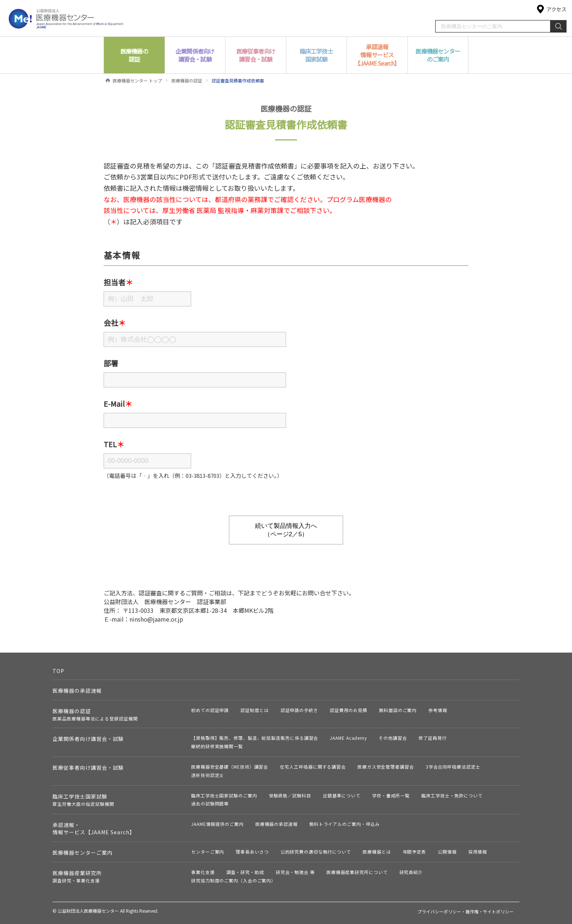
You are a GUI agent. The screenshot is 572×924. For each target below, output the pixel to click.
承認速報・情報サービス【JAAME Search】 (94, 828)
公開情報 (447, 852)
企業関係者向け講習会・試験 (88, 739)
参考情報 (438, 710)
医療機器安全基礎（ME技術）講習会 (230, 767)
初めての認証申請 (210, 710)
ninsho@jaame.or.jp (156, 619)
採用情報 (478, 852)
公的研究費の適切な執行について (316, 852)
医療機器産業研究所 (77, 876)
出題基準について (342, 795)
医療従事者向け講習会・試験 (88, 768)
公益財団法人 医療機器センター (66, 18)
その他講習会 (393, 738)
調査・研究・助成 (245, 872)
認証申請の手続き (299, 710)
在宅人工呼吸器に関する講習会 (313, 767)
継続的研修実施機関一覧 (217, 746)
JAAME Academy (348, 738)
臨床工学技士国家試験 (83, 800)
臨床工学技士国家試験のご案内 (224, 795)
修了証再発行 (432, 738)
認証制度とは (254, 710)
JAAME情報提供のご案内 (217, 824)
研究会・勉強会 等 (295, 872)
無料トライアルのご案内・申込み (345, 824)
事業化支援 (203, 872)
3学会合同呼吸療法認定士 (453, 767)
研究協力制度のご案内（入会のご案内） (233, 880)
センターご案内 (208, 852)
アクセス (556, 9)
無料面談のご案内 (398, 710)
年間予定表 (415, 852)
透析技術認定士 (208, 775)
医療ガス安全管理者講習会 (386, 767)
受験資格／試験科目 (290, 795)
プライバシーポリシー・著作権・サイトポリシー (465, 911)
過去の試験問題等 (210, 803)
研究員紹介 (411, 872)
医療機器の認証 (187, 80)
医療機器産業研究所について (357, 872)
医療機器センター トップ (137, 80)
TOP (58, 671)
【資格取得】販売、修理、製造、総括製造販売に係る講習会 (255, 738)
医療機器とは (377, 852)
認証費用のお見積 (349, 710)
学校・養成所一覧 (391, 795)
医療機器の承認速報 (77, 691)
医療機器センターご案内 (83, 853)
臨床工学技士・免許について (452, 795)
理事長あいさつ (252, 852)
